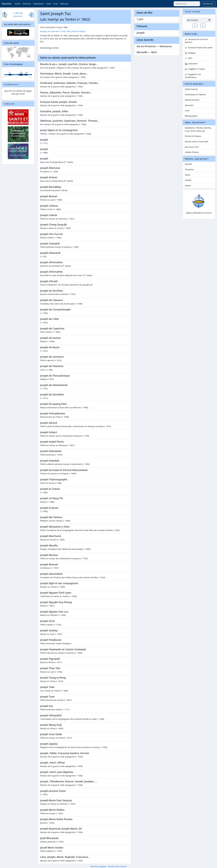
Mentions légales (98, 866)
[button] (195, 26)
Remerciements (192, 100)
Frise (55, 4)
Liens (187, 111)
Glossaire (189, 105)
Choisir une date (193, 12)
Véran (188, 175)
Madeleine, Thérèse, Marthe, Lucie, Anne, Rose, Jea (198, 129)
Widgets (190, 53)
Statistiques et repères (195, 94)
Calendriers (39, 4)
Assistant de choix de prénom (196, 41)
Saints (18, 4)
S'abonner (191, 64)
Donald (188, 164)
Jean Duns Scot (192, 147)
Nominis (7, 4)
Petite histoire (191, 89)
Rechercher (208, 4)
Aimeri (188, 186)
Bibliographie (191, 116)
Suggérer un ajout (195, 69)
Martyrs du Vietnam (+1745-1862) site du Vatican (63, 31)
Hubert (188, 180)
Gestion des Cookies (117, 866)
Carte (49, 4)
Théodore (189, 169)
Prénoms (27, 4)
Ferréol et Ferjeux (193, 136)
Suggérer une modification (193, 76)
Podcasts (64, 4)
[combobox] (187, 4)
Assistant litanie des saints (199, 48)
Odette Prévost (192, 152)
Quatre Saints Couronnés (197, 142)
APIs (189, 58)
